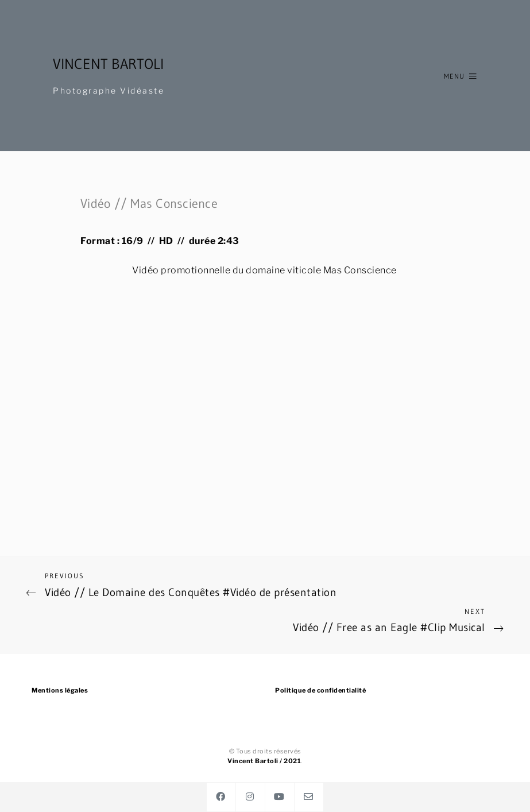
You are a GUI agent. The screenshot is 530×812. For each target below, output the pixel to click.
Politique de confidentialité (320, 690)
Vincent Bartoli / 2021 (264, 761)
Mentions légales (60, 690)
